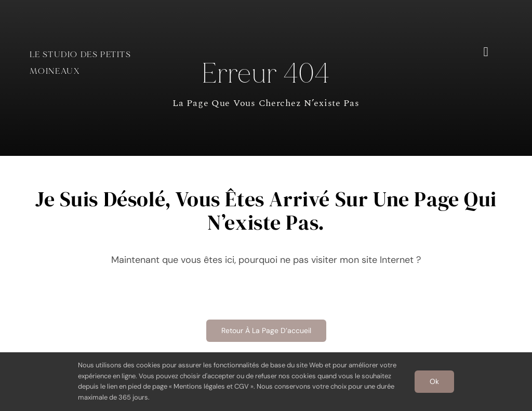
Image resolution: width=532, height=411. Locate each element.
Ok (434, 381)
